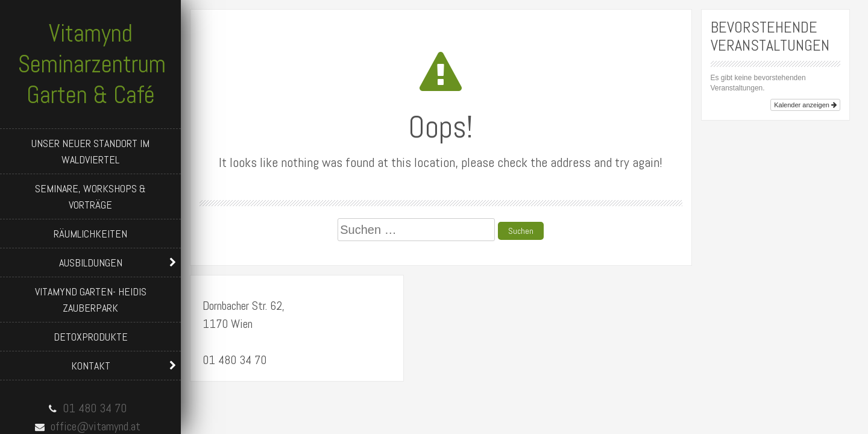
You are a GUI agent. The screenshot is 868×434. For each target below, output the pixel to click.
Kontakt (91, 366)
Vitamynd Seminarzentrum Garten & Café (92, 64)
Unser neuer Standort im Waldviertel (90, 151)
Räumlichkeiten (90, 234)
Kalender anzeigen (805, 105)
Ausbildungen (91, 263)
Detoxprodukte (91, 337)
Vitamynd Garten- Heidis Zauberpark (91, 300)
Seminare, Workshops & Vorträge (90, 197)
